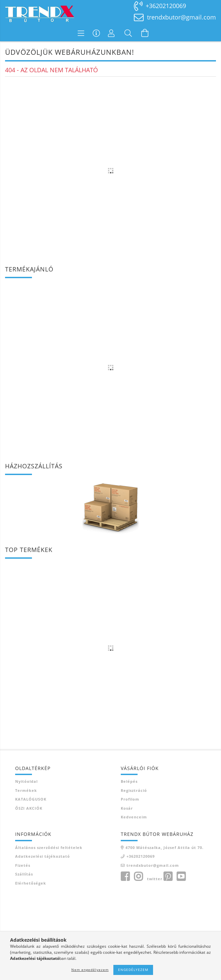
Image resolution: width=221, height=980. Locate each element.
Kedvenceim (134, 817)
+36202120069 (166, 6)
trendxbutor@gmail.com (181, 17)
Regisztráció (134, 790)
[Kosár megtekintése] (145, 33)
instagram (138, 877)
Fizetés (23, 865)
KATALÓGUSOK (31, 799)
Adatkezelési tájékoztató (43, 856)
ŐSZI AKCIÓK (29, 808)
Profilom (130, 799)
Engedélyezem (133, 970)
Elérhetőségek (31, 883)
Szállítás (24, 874)
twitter (155, 879)
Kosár (127, 808)
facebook (125, 877)
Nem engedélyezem (90, 970)
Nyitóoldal (26, 781)
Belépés (129, 781)
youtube (181, 877)
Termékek (26, 790)
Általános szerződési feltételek (49, 847)
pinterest (168, 877)
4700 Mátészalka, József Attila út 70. (164, 847)
